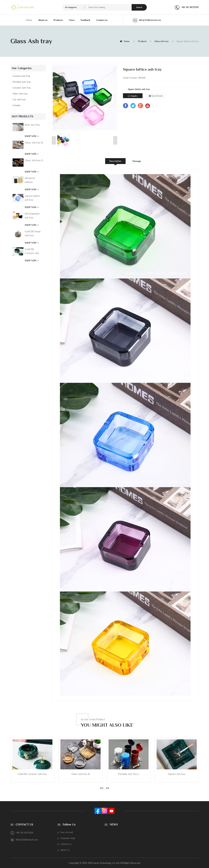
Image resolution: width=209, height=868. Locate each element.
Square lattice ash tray (139, 89)
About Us (65, 850)
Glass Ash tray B (34, 143)
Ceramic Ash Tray (22, 88)
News (72, 20)
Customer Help (68, 838)
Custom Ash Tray (21, 76)
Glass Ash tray (162, 41)
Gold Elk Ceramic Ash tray (32, 253)
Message (137, 161)
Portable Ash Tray (22, 82)
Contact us (102, 20)
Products (58, 20)
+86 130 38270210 (190, 7)
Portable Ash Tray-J (129, 774)
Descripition (115, 161)
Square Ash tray (177, 774)
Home (29, 20)
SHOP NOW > (32, 136)
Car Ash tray (19, 99)
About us (43, 20)
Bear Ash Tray (32, 125)
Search (139, 7)
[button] (102, 788)
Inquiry (133, 96)
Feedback (85, 20)
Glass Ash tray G (34, 160)
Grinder (17, 105)
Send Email (156, 96)
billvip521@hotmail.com (147, 20)
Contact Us (66, 844)
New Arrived (67, 832)
